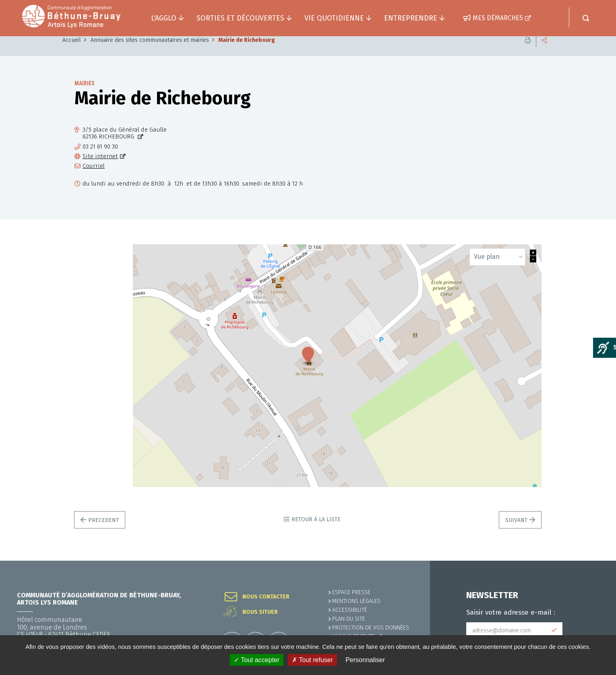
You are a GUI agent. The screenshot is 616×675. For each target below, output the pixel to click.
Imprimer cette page (528, 52)
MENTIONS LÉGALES (356, 601)
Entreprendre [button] (411, 18)
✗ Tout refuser (312, 660)
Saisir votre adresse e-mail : (511, 613)
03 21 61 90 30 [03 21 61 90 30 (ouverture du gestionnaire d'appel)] (100, 159)
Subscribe (554, 630)
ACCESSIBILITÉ (350, 610)
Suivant (516, 532)
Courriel (94, 178)
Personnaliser (365, 660)
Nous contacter (266, 597)
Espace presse (351, 592)
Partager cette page (544, 52)
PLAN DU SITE (349, 619)
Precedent (103, 532)
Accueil (72, 52)
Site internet (100, 168)
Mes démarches (498, 18)
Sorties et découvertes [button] (240, 18)
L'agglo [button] (164, 18)
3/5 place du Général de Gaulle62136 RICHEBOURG (125, 145)
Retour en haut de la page (592, 561)
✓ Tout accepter (257, 660)
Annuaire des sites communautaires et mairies (150, 52)
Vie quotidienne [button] (334, 18)
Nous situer (260, 612)
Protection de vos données (371, 628)
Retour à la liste (316, 532)
